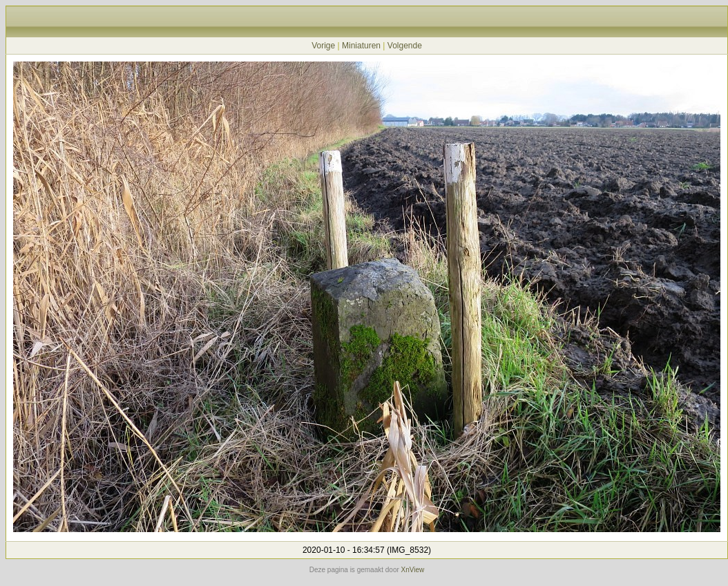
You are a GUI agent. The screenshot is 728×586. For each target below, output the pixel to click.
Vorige (323, 46)
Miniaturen (361, 46)
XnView (413, 570)
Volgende (405, 46)
